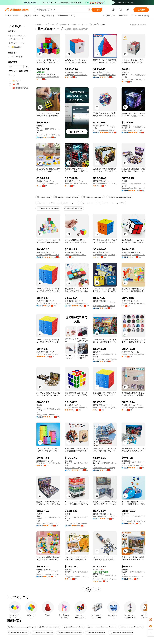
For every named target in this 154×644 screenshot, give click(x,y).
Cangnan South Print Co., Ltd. (133, 188)
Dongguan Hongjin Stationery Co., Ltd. (77, 523)
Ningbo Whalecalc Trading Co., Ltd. (133, 303)
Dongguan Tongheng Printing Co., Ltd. (48, 523)
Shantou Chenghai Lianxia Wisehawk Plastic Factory (77, 255)
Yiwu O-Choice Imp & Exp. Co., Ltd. (77, 468)
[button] (89, 10)
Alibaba (38, 24)
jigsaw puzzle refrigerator (48, 203)
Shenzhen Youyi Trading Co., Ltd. (105, 408)
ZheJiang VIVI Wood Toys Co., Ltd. (48, 183)
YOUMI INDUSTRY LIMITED (47, 354)
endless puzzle (44, 197)
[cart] (121, 10)
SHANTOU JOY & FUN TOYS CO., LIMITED (77, 183)
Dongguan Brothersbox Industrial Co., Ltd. (48, 414)
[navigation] (20, 307)
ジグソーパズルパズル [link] (96, 24)
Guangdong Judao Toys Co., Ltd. (77, 75)
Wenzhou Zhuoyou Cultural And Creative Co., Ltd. (105, 516)
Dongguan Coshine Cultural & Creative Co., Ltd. (77, 577)
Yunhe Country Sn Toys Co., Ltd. (133, 521)
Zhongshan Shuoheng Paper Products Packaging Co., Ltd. (105, 468)
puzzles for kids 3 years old (131, 627)
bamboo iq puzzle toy (73, 209)
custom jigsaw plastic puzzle (120, 197)
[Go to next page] (99, 590)
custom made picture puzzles (70, 633)
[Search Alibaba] (61, 10)
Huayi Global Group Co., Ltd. (133, 577)
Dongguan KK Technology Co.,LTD (133, 465)
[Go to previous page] (83, 590)
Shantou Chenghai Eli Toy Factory (48, 255)
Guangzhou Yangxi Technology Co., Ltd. (48, 77)
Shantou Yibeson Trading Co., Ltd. (133, 79)
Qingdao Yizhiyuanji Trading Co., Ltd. (105, 255)
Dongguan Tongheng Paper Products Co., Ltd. (105, 579)
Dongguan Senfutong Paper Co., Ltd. (105, 359)
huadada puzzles (70, 203)
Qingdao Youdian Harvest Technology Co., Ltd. (77, 408)
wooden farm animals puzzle (67, 197)
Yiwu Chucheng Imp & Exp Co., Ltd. (48, 463)
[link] (151, 620)
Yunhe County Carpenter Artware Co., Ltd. (48, 574)
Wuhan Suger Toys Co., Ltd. (132, 130)
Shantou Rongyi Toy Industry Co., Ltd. (133, 408)
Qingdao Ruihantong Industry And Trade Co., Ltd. (133, 354)
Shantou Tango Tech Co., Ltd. (133, 255)
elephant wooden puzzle (93, 197)
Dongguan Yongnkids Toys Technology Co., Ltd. (105, 75)
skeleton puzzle (89, 203)
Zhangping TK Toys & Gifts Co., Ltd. (48, 135)
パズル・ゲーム (77, 24)
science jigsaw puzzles (18, 633)
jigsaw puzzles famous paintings (21, 627)
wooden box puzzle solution (48, 209)
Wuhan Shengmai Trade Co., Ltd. (105, 183)
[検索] (97, 10)
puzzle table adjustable (73, 627)
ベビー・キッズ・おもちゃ (56, 24)
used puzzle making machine (113, 203)
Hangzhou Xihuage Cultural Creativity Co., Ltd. (105, 306)
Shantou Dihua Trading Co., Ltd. (77, 303)
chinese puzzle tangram (49, 627)
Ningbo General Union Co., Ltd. (48, 303)
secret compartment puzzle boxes (102, 627)
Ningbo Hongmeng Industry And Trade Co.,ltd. (105, 130)
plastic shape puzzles (96, 633)
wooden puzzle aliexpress (43, 633)
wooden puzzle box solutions (121, 633)
